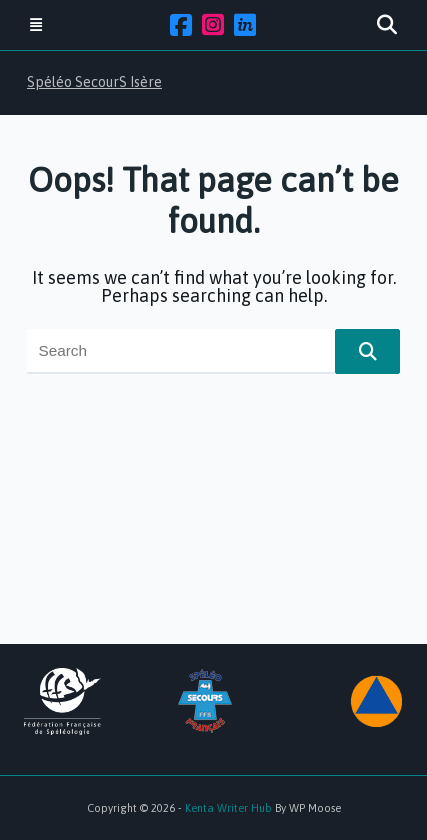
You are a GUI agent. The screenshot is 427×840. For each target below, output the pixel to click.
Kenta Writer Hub (228, 808)
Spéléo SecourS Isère (94, 82)
